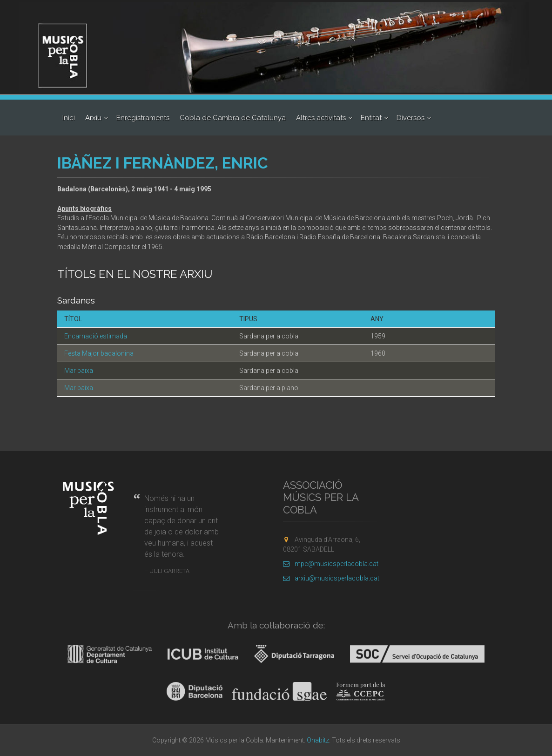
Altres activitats (321, 118)
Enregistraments (143, 118)
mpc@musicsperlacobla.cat (331, 564)
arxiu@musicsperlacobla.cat (331, 578)
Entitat (371, 118)
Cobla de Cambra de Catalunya (233, 118)
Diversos (411, 118)
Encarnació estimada (96, 336)
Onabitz (318, 740)
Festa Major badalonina (99, 353)
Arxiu (93, 118)
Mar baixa (79, 371)
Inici (69, 118)
